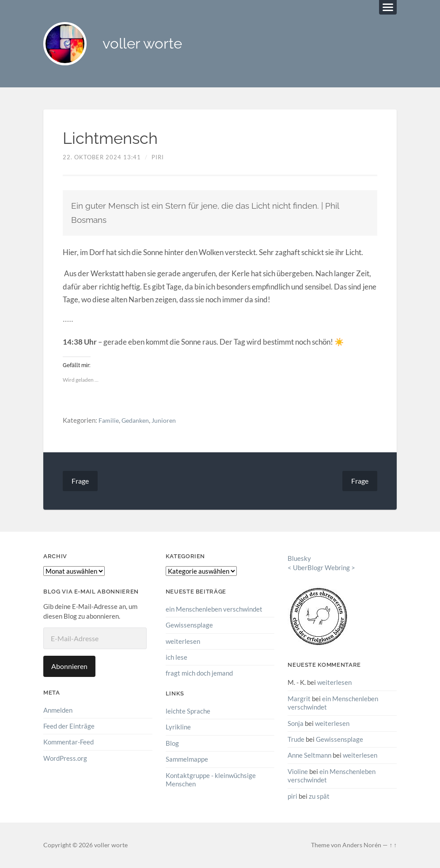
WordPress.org (65, 759)
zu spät (319, 796)
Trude (296, 740)
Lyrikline (178, 727)
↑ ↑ (393, 845)
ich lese (176, 658)
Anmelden (58, 711)
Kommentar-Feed (68, 743)
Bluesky (299, 559)
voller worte (146, 44)
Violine (298, 772)
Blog (172, 744)
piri (158, 158)
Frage (80, 482)
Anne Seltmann (309, 755)
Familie (109, 421)
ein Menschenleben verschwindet (214, 610)
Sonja (296, 724)
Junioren (167, 421)
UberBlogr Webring (321, 568)
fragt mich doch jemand (199, 674)
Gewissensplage (189, 626)
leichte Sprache (188, 711)
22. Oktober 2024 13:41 (102, 158)
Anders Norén (362, 845)
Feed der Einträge (69, 727)
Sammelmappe (187, 759)
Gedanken (137, 421)
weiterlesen (183, 642)
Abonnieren (69, 667)
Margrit (299, 699)
